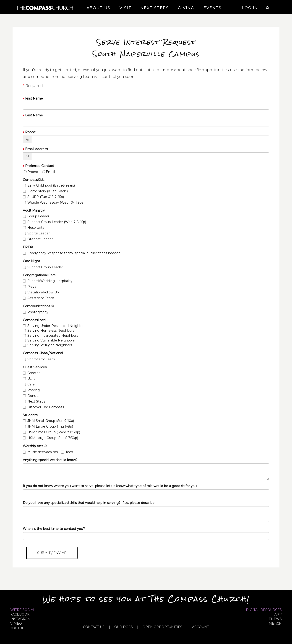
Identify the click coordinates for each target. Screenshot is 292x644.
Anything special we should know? (50, 460)
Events (212, 8)
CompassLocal (34, 320)
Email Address (36, 149)
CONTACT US (94, 627)
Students (30, 415)
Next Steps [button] (155, 8)
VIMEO (16, 623)
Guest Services (35, 367)
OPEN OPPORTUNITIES (162, 627)
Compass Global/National (43, 353)
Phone (30, 132)
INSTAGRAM (21, 619)
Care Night (31, 261)
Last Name (34, 115)
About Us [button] (99, 8)
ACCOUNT (200, 627)
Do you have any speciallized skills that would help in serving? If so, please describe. (89, 503)
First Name (34, 98)
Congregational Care (39, 275)
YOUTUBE (18, 628)
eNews (275, 619)
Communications (38, 306)
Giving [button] (186, 8)
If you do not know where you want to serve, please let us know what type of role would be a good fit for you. (110, 486)
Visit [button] (125, 8)
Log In (250, 8)
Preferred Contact (40, 166)
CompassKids (34, 180)
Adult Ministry (34, 210)
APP (278, 614)
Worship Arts (35, 446)
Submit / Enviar (52, 553)
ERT (28, 247)
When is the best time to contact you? (54, 529)
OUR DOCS (124, 627)
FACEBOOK (20, 614)
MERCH (275, 623)
